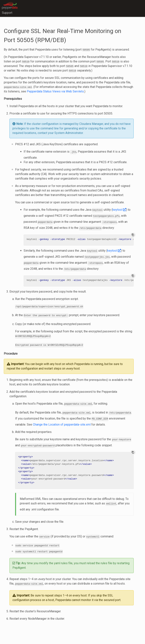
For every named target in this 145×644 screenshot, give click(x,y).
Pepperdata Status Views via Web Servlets (55, 91)
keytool (119, 209)
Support (7, 13)
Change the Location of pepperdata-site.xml (62, 422)
